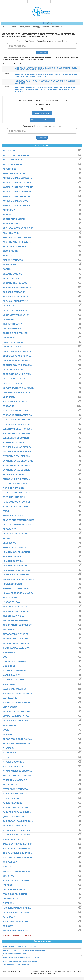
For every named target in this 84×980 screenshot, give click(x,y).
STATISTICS (8, 876)
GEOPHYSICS (9, 543)
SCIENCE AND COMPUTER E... (17, 830)
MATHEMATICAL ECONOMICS (17, 693)
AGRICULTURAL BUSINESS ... (17, 178)
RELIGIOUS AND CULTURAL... (17, 826)
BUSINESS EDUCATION (14, 292)
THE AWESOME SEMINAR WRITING (17, 965)
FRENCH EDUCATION (13, 516)
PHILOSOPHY (9, 753)
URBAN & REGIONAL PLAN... (17, 912)
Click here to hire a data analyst (42, 120)
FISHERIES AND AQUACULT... (17, 493)
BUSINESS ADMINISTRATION (17, 288)
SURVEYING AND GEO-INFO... (17, 880)
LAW (5, 657)
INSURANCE (9, 630)
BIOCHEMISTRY (10, 251)
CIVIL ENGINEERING (13, 329)
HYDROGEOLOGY (11, 602)
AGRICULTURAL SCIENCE (15, 201)
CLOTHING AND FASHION (15, 333)
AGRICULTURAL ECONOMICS (17, 183)
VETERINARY (9, 917)
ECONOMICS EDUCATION (15, 402)
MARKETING (9, 684)
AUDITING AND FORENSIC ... (17, 242)
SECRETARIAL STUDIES (14, 839)
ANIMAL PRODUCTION (14, 219)
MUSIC (6, 730)
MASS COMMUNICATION (15, 689)
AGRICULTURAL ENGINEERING (18, 187)
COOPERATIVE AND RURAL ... (17, 356)
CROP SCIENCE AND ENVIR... (17, 374)
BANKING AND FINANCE (15, 247)
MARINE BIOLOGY (12, 675)
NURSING (7, 734)
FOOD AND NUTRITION (14, 497)
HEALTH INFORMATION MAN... (17, 570)
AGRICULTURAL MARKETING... (18, 196)
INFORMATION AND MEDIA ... (17, 620)
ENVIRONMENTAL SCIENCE (16, 470)
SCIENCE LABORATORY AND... (18, 835)
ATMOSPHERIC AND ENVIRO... (17, 237)
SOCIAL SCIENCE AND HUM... (17, 849)
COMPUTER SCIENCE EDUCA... (18, 351)
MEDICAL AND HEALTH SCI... (17, 716)
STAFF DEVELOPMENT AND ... (17, 871)
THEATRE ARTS (10, 899)
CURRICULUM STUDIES (14, 379)
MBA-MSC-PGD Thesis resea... (17, 931)
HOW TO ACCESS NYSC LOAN (15, 954)
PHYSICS (7, 757)
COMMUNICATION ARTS (14, 342)
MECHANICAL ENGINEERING (17, 712)
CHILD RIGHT (9, 319)
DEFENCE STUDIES (12, 383)
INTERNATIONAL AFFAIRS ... (16, 639)
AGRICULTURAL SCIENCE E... (17, 205)
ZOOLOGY (8, 926)
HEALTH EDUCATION (13, 561)
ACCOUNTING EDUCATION (16, 155)
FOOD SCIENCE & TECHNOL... (17, 502)
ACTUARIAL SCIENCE (13, 160)
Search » (42, 53)
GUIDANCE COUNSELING (15, 547)
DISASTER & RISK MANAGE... (17, 392)
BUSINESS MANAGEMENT (15, 297)
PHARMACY (8, 748)
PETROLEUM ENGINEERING (16, 744)
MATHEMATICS (10, 698)
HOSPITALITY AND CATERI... (16, 589)
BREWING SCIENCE (12, 274)
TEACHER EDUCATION (14, 890)
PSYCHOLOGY (10, 785)
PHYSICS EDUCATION (13, 762)
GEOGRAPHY (9, 529)
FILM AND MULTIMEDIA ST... (16, 484)
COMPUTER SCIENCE (13, 347)
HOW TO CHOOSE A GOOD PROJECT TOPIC (20, 961)
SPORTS (7, 867)
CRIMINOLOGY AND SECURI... (17, 365)
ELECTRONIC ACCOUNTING (16, 434)
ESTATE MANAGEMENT (14, 475)
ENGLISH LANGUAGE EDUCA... (18, 447)
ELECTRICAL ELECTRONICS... (17, 429)
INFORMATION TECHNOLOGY (17, 625)
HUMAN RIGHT (10, 598)
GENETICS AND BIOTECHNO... (17, 525)
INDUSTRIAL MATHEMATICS (16, 611)
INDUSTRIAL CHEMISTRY (15, 607)
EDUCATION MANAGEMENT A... (18, 415)
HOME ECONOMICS (12, 584)
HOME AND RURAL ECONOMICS (18, 579)
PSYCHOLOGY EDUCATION (16, 789)
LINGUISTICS (9, 666)
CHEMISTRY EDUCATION (15, 310)
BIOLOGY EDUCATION (13, 260)
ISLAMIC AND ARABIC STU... (17, 648)
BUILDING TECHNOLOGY (15, 283)
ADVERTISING (10, 169)
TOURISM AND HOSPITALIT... (17, 908)
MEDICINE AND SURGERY (15, 721)
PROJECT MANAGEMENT (15, 780)
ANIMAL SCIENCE (11, 224)
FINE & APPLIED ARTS (14, 488)
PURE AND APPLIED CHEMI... (17, 812)
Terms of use (51, 973)
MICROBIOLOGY (11, 725)
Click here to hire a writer (42, 113)
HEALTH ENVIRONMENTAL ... (17, 566)
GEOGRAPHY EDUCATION (15, 534)
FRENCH (7, 511)
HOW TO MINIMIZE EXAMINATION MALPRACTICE (22, 957)
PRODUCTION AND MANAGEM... (18, 776)
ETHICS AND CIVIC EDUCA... (16, 479)
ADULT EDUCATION (12, 164)
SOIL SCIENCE (10, 862)
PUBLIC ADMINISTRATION (15, 794)
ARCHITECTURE (11, 233)
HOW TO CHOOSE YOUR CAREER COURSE (20, 947)
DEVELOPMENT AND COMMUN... (19, 388)
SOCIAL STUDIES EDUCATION (17, 853)
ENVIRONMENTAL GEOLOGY (17, 465)
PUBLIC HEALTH (11, 798)
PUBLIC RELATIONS (12, 803)
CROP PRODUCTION (13, 370)
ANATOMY (8, 215)
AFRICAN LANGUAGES (14, 174)
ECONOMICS (9, 397)
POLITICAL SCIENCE (13, 766)
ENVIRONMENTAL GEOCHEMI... (18, 461)
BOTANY (7, 269)
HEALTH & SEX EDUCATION (16, 552)
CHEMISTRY (9, 306)
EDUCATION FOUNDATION (15, 411)
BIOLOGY (7, 256)
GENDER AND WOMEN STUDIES (18, 520)
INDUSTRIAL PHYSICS (13, 616)
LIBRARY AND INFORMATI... (16, 662)
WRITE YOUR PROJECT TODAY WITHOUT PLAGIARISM (24, 950)
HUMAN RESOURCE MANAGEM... (19, 593)
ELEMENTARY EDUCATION (16, 438)
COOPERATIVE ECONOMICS (16, 360)
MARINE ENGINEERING (14, 680)
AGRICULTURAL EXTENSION (17, 192)
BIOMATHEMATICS (12, 265)
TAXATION (8, 885)
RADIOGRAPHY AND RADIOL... (18, 821)
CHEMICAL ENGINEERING (15, 301)
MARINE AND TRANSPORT (16, 671)
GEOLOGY (8, 538)
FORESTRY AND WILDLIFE (16, 506)
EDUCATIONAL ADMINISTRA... (17, 420)
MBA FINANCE (10, 707)
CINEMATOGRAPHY (12, 324)
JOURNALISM (9, 652)
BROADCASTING (11, 278)
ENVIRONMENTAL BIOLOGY (16, 456)
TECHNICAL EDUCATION (15, 894)
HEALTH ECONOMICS (13, 557)
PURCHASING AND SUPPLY (16, 807)
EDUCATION (9, 406)
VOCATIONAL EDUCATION (15, 922)
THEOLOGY (8, 903)
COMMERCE (9, 338)
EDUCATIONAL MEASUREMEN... (18, 424)
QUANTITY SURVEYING (14, 817)
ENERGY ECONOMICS (13, 443)
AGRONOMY (9, 210)
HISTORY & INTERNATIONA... (17, 575)
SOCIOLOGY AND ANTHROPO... (18, 858)
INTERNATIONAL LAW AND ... (17, 643)
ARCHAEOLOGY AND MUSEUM (18, 228)
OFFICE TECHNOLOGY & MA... (17, 739)
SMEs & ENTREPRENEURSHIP (17, 844)
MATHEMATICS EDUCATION (16, 703)
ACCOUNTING (9, 151)
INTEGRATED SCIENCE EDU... (17, 634)
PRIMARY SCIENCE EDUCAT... (17, 771)
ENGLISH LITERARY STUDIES (17, 452)
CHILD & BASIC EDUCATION (16, 315)
